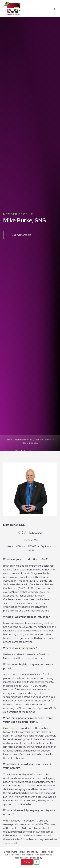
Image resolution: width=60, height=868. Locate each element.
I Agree (27, 862)
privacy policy (36, 858)
